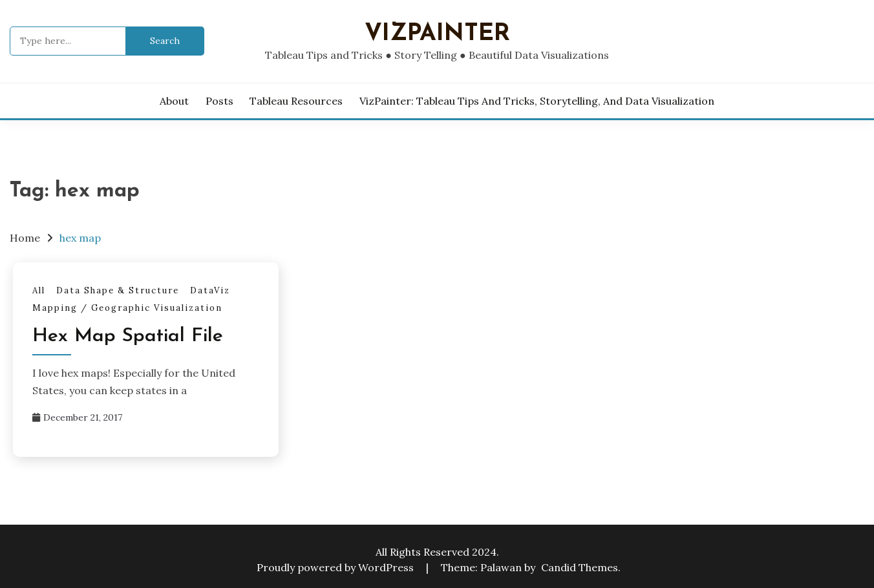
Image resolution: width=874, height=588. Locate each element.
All (39, 290)
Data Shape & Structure (118, 290)
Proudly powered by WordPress (336, 567)
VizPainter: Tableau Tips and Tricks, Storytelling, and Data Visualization (537, 101)
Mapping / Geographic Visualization (127, 308)
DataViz (210, 290)
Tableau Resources (296, 101)
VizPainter (437, 34)
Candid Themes (580, 567)
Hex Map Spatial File (128, 336)
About (174, 101)
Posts (219, 101)
